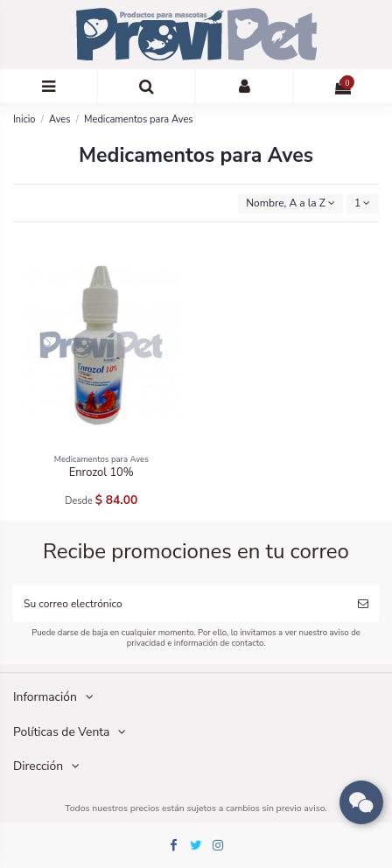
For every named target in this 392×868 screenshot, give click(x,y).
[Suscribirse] (363, 604)
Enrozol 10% (101, 472)
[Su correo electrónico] (180, 604)
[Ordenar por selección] (291, 203)
